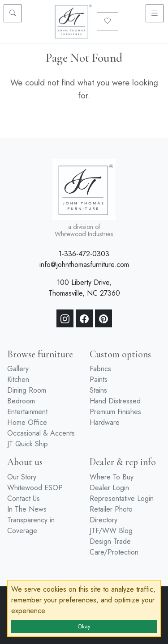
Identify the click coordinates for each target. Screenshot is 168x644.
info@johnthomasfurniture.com (84, 265)
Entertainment (27, 412)
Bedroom (21, 401)
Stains (98, 390)
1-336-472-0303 (84, 254)
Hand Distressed (115, 401)
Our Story (22, 477)
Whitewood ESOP (35, 488)
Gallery (18, 369)
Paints (99, 379)
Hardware (105, 422)
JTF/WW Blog (111, 531)
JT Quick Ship (28, 444)
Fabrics (100, 369)
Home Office (27, 422)
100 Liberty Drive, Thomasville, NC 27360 (84, 288)
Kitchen (18, 379)
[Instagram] (65, 318)
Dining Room (27, 390)
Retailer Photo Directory (111, 515)
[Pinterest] (103, 318)
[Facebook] (84, 318)
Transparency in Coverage (31, 525)
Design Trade (110, 541)
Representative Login (122, 498)
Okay (84, 626)
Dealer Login (109, 488)
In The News (27, 509)
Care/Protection (114, 552)
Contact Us (24, 498)
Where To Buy (112, 477)
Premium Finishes (115, 412)
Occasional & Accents (41, 433)
